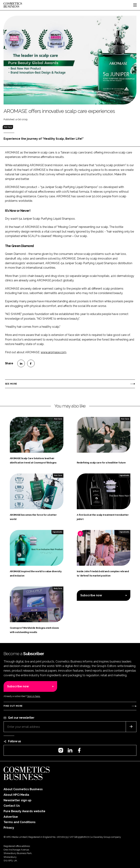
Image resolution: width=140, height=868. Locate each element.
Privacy (9, 828)
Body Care (58, 588)
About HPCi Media (16, 795)
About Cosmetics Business (23, 789)
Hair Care (8, 127)
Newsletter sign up (17, 800)
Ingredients (124, 475)
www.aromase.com (53, 352)
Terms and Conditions (20, 822)
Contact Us (12, 806)
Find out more (13, 706)
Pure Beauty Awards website (24, 811)
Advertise (11, 817)
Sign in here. (34, 696)
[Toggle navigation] (135, 5)
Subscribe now (91, 595)
